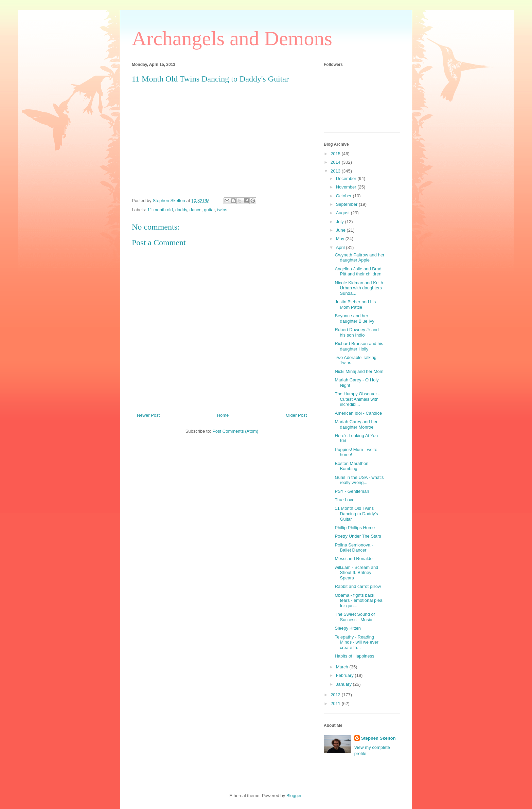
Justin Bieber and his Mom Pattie (355, 304)
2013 (336, 171)
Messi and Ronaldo (353, 559)
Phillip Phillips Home (355, 528)
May (341, 239)
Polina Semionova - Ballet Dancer (354, 548)
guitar (209, 210)
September (347, 204)
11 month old (160, 210)
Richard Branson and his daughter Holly (359, 346)
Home (223, 415)
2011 (336, 704)
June (341, 230)
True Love (344, 500)
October (344, 196)
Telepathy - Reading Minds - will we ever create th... (356, 642)
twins (222, 210)
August (343, 213)
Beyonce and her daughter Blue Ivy (354, 318)
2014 (336, 162)
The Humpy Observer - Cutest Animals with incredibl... (357, 399)
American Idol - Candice (358, 413)
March (343, 667)
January (344, 684)
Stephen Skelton (378, 738)
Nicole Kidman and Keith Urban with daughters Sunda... (359, 288)
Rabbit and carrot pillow (358, 586)
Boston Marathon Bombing (351, 466)
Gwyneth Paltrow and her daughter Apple (359, 258)
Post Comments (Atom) (235, 431)
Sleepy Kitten (348, 628)
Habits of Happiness (354, 656)
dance (196, 210)
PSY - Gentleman (352, 491)
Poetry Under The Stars (358, 536)
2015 (336, 154)
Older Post (296, 415)
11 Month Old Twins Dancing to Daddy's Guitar (356, 514)
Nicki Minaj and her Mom (359, 371)
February (345, 675)
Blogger (294, 796)
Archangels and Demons (232, 38)
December (347, 178)
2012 (336, 695)
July (341, 222)
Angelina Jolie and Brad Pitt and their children (358, 272)
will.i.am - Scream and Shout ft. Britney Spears (356, 573)
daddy (181, 210)
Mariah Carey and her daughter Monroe (356, 424)
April (341, 247)
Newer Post (148, 415)
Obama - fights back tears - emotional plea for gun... (358, 600)
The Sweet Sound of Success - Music (355, 617)
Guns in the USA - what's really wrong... (359, 480)
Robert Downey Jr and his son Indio (357, 332)
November (347, 187)
